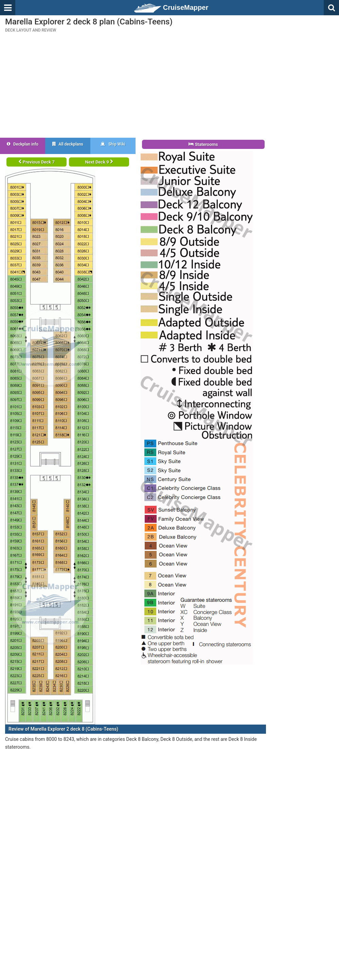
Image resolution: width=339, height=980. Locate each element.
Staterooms (203, 144)
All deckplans (68, 144)
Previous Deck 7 (37, 162)
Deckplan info (23, 144)
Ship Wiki (113, 144)
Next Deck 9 (99, 162)
